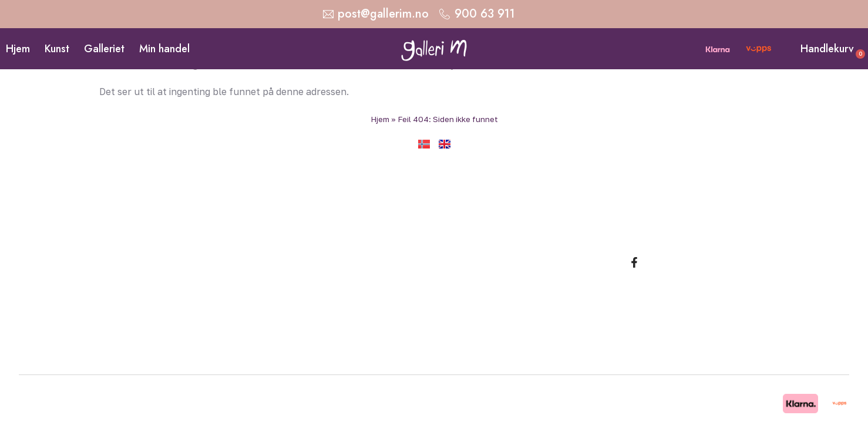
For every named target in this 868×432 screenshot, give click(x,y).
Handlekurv (827, 49)
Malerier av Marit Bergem (646, 232)
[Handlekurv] (790, 49)
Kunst (57, 49)
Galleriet (104, 49)
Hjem (18, 49)
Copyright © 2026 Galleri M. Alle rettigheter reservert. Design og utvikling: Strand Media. (395, 403)
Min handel (164, 49)
